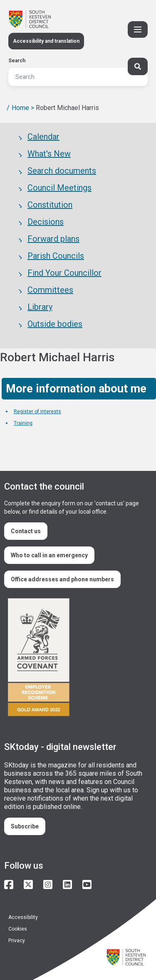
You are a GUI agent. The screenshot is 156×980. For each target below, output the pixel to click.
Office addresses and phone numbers (62, 579)
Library (40, 307)
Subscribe (25, 826)
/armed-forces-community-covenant (75, 658)
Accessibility (23, 917)
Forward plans (53, 239)
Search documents (62, 171)
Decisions (46, 222)
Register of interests (37, 412)
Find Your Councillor (64, 273)
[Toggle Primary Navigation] (138, 29)
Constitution (50, 205)
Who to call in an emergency (49, 555)
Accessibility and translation (46, 41)
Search (17, 61)
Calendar (43, 137)
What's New (49, 154)
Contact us (26, 531)
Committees (50, 290)
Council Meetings (59, 188)
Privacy (17, 941)
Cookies (18, 929)
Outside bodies (55, 324)
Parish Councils (56, 256)
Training (23, 423)
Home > (23, 108)
